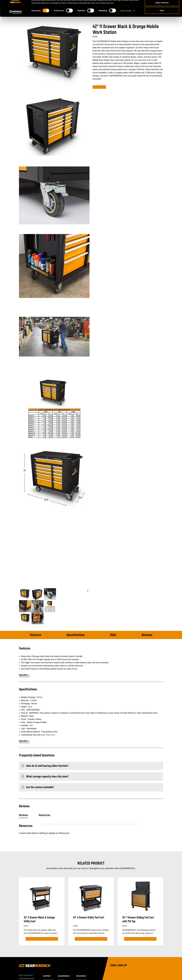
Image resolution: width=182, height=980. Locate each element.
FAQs (113, 635)
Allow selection (162, 14)
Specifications (76, 635)
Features (35, 635)
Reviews (147, 635)
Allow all (162, 6)
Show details (126, 22)
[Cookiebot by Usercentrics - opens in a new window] (16, 24)
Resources (45, 815)
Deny (162, 22)
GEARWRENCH (64, 976)
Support (47, 976)
